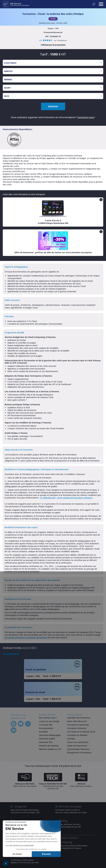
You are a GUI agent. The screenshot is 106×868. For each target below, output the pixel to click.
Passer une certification (78, 742)
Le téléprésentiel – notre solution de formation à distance (66, 498)
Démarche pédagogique (50, 735)
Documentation (46, 728)
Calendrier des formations (79, 718)
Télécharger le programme (53, 45)
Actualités (43, 732)
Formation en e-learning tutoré (81, 732)
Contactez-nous (86, 117)
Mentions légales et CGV (50, 749)
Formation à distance (77, 728)
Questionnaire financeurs (78, 749)
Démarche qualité (47, 739)
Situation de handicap (49, 746)
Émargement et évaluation (79, 753)
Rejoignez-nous (18, 718)
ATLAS (53, 19)
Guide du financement (77, 746)
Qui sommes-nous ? (48, 718)
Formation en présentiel (78, 725)
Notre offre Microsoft (77, 721)
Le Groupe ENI (45, 725)
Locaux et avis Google (49, 721)
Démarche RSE (46, 742)
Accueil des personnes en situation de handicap (26, 637)
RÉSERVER (53, 106)
